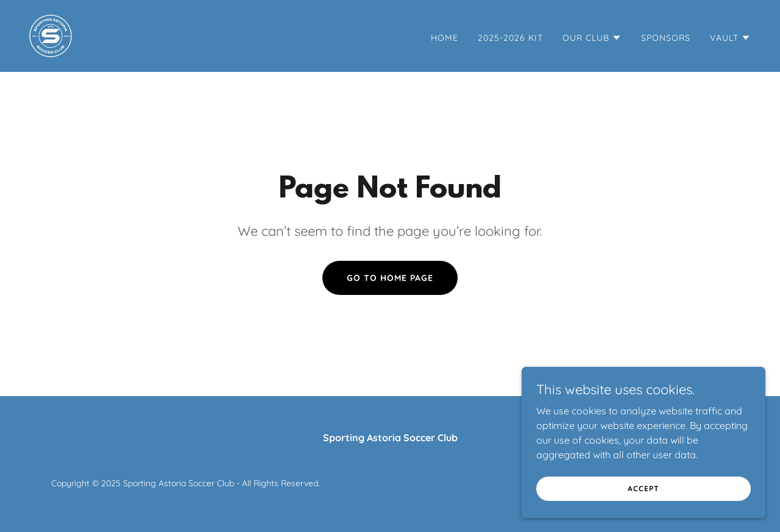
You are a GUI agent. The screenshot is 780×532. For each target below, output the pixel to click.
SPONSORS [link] (666, 38)
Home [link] (445, 38)
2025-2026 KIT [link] (510, 38)
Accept (643, 488)
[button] (592, 38)
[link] (51, 35)
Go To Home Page (390, 278)
